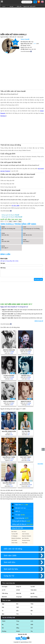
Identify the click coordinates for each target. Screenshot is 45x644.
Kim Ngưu (5, 569)
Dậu (3, 590)
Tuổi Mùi (9, 362)
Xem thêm (40, 446)
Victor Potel (14, 525)
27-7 (35, 41)
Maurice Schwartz (27, 519)
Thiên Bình (34, 573)
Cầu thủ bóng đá (26, 467)
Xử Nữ (18, 573)
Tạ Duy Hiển (15, 517)
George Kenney (26, 523)
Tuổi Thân (26, 443)
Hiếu (32, 607)
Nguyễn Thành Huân (9, 414)
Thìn (17, 597)
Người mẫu (26, 6)
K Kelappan (14, 519)
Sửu (17, 593)
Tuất (17, 590)
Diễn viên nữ (13, 34)
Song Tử (19, 569)
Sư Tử (27, 501)
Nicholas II (3, 102)
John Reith (14, 523)
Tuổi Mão (9, 387)
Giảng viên (26, 416)
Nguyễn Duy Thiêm (9, 440)
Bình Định (9, 469)
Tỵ (31, 597)
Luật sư (9, 416)
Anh (32, 611)
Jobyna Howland (9, 333)
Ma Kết (32, 576)
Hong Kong (26, 336)
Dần (32, 593)
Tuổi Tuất (26, 362)
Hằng (18, 611)
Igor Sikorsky (25, 521)
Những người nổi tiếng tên (10, 196)
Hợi (32, 590)
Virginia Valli (26, 358)
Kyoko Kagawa (9, 358)
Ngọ (3, 587)
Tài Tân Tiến (26, 414)
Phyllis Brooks (9, 384)
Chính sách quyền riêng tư (22, 636)
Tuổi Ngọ (26, 387)
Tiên (17, 607)
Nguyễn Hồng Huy (9, 466)
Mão (3, 597)
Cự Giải (33, 569)
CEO (9, 467)
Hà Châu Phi (26, 466)
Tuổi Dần (9, 417)
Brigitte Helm (26, 384)
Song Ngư (19, 579)
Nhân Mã (19, 576)
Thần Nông (5, 576)
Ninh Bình (26, 417)
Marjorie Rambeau (16, 521)
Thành (4, 604)
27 (22, 487)
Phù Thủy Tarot (26, 440)
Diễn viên (19, 6)
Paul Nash (25, 525)
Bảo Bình (4, 579)
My (3, 607)
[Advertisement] (22, 19)
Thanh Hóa (26, 469)
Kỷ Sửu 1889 (15, 187)
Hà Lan (24, 514)
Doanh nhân (9, 442)
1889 (27, 487)
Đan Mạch (14, 514)
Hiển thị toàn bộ (39, 304)
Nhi (3, 611)
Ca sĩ (4, 6)
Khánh (18, 614)
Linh (32, 604)
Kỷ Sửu (23, 497)
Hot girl (11, 6)
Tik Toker (26, 442)
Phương (4, 614)
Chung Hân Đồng (26, 333)
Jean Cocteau (26, 517)
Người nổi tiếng (4, 34)
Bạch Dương (34, 579)
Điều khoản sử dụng (22, 628)
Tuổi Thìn (9, 336)
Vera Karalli (20, 34)
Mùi (17, 587)
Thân (32, 587)
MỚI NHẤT (33, 6)
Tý (3, 593)
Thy (32, 614)
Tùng (18, 604)
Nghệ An (9, 443)
